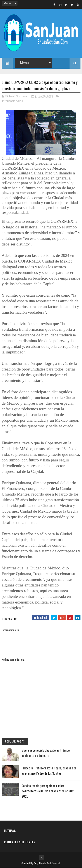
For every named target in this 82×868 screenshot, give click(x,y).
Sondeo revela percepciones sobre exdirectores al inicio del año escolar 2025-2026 (49, 791)
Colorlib (56, 863)
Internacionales (13, 101)
